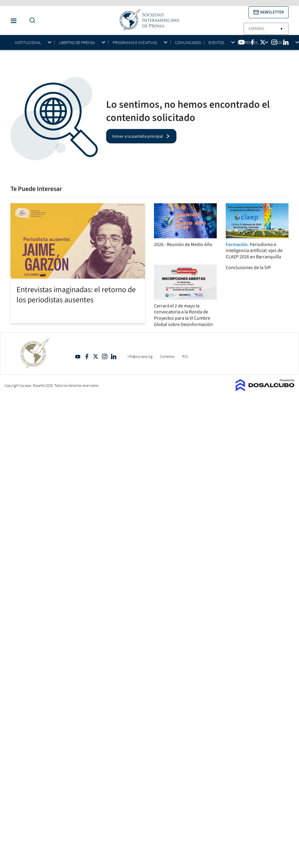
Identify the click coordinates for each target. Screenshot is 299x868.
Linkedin (114, 356)
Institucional (28, 43)
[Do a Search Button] (31, 21)
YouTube (78, 356)
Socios (282, 43)
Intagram (105, 356)
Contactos (167, 356)
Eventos (216, 43)
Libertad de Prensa (77, 43)
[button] (269, 12)
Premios (250, 43)
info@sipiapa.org (140, 356)
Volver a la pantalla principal (138, 136)
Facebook (87, 356)
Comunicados (188, 43)
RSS (185, 356)
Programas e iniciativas (135, 43)
